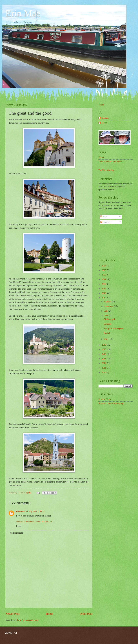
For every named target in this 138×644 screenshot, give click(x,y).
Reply (19, 526)
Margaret (105, 118)
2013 (104, 359)
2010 (104, 372)
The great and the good (114, 328)
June (107, 315)
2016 (104, 345)
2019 (104, 289)
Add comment (16, 533)
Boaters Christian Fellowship (111, 404)
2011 (104, 368)
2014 (104, 354)
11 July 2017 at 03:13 (35, 511)
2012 (104, 363)
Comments (106, 222)
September (109, 306)
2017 (104, 298)
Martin (105, 123)
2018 (104, 293)
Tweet (101, 105)
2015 (104, 349)
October (108, 302)
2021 (104, 279)
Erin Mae (23, 13)
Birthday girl (109, 319)
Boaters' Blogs (105, 399)
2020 (104, 284)
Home (49, 614)
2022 (104, 275)
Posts (104, 217)
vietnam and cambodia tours (28, 522)
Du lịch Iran (47, 522)
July (106, 311)
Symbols (107, 324)
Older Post (86, 614)
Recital (107, 333)
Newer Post (12, 614)
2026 (104, 266)
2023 (104, 270)
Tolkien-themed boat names (110, 162)
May (107, 339)
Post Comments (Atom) (27, 620)
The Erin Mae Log (106, 170)
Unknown (21, 511)
